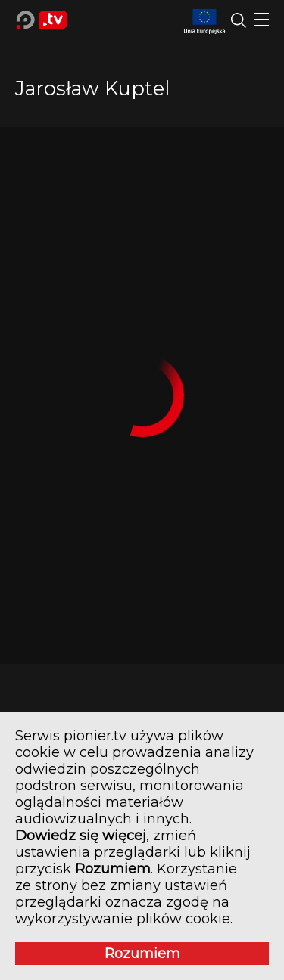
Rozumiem (142, 954)
